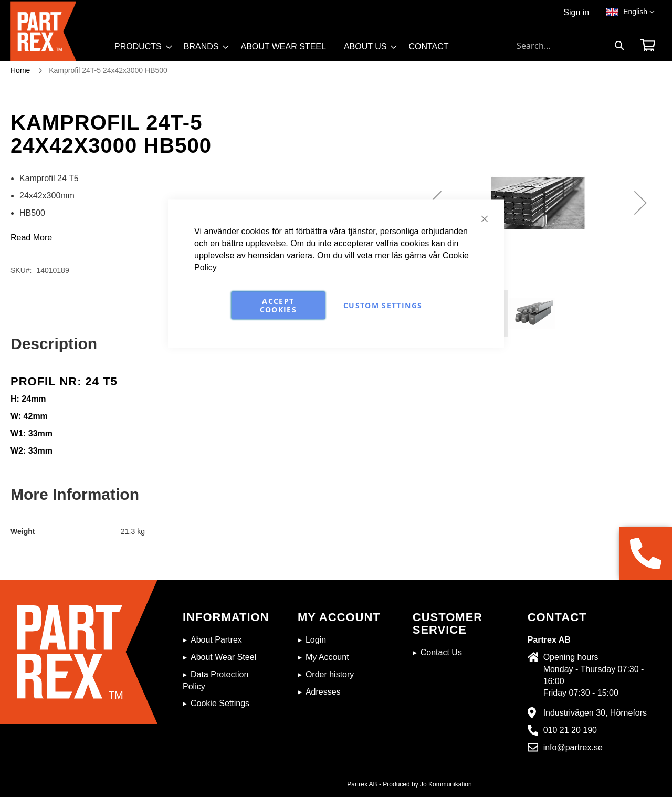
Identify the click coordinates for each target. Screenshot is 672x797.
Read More (31, 238)
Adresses (323, 692)
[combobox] (571, 46)
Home (20, 70)
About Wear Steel (223, 657)
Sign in (576, 12)
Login (316, 640)
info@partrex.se (573, 747)
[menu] (286, 50)
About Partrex (216, 640)
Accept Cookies (278, 305)
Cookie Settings (220, 703)
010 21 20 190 (570, 730)
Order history (330, 674)
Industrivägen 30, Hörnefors (595, 713)
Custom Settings (383, 305)
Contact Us (441, 652)
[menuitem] (140, 47)
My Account (327, 657)
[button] (639, 12)
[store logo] (59, 31)
